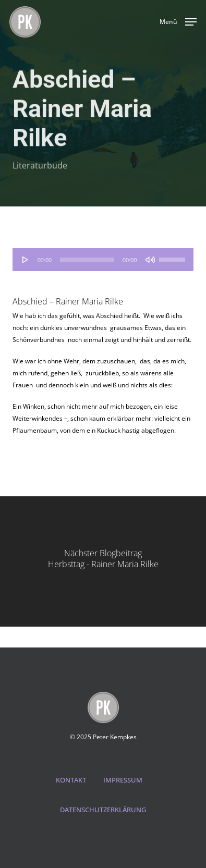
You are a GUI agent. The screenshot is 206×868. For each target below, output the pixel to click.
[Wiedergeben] (26, 260)
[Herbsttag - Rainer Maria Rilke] (103, 561)
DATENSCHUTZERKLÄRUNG (103, 810)
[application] (103, 260)
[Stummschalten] (150, 260)
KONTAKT (71, 780)
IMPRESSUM (123, 780)
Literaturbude (40, 167)
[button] (178, 21)
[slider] (87, 260)
